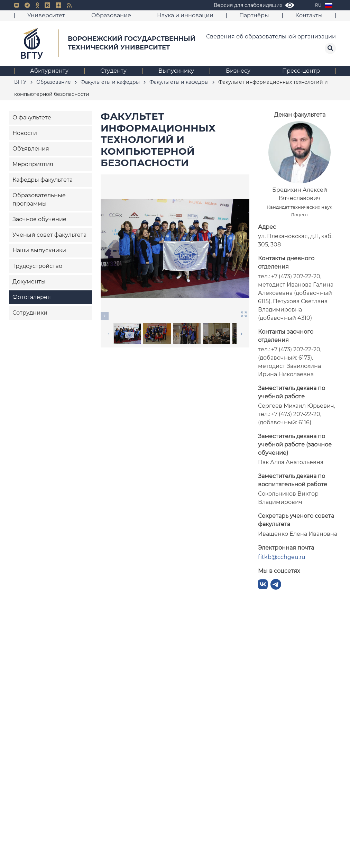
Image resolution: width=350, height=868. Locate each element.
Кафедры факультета (43, 180)
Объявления (31, 149)
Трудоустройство (37, 266)
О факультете (32, 117)
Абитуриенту (49, 71)
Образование (111, 15)
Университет (46, 15)
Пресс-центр (301, 71)
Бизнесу (238, 71)
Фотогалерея (32, 297)
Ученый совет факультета (49, 235)
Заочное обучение (39, 219)
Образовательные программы (39, 200)
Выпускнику (176, 71)
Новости (25, 133)
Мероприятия (33, 164)
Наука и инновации (185, 15)
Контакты (309, 15)
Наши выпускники (39, 250)
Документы (29, 282)
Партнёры (254, 15)
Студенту (113, 71)
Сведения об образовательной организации (271, 37)
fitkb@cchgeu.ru (282, 557)
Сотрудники (30, 313)
